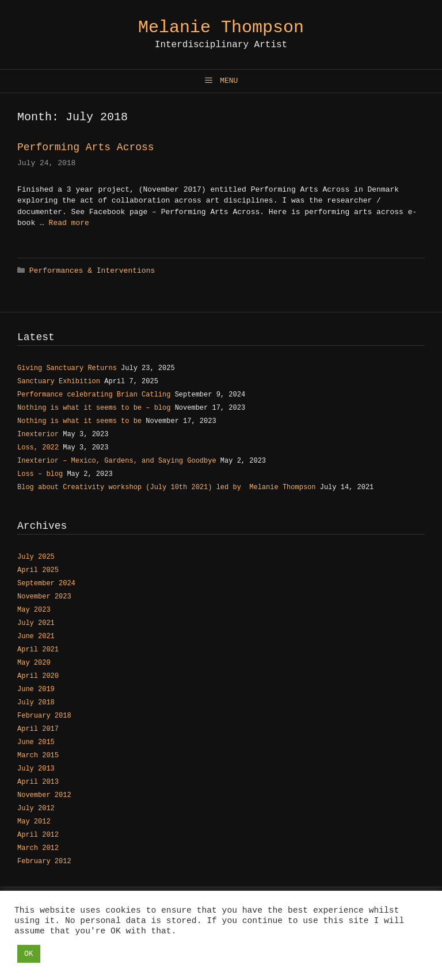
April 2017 (38, 729)
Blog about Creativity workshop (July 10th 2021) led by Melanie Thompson (166, 487)
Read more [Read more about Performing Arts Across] (69, 223)
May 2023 (34, 610)
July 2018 (36, 703)
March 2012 (38, 848)
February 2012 (44, 861)
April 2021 (38, 650)
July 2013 (36, 769)
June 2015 (36, 742)
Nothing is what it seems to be (79, 421)
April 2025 (38, 570)
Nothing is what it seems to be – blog (94, 408)
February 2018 (44, 716)
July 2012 (36, 809)
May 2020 (34, 663)
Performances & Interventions (92, 271)
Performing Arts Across (86, 147)
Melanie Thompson (221, 28)
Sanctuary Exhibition (59, 382)
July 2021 (36, 623)
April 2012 (38, 835)
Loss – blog (40, 474)
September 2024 (46, 584)
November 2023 (44, 597)
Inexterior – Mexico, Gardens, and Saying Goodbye (117, 461)
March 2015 (38, 756)
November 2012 (44, 795)
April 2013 (38, 782)
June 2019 (36, 689)
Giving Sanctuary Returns (67, 368)
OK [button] (29, 954)
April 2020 (38, 676)
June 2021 (36, 636)
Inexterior (38, 434)
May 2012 (34, 822)
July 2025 (36, 557)
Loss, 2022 (38, 448)
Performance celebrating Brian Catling (94, 395)
